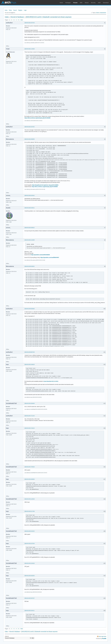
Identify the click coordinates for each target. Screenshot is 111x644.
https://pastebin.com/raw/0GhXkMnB (40, 255)
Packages (68, 3)
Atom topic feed (102, 636)
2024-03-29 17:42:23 (29, 428)
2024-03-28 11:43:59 (29, 49)
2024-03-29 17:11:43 (29, 416)
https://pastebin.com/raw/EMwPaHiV (50, 257)
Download (106, 3)
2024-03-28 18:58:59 (29, 139)
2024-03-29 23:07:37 (29, 598)
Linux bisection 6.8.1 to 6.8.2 (51, 381)
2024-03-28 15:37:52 (29, 127)
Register (20, 10)
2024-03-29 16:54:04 (29, 403)
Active (97, 13)
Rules (10, 10)
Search (15, 10)
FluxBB (104, 639)
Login (25, 10)
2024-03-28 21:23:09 (29, 240)
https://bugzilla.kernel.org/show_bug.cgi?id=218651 (45, 185)
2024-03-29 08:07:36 (29, 352)
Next (22, 20)
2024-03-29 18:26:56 (29, 479)
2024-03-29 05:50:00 (29, 309)
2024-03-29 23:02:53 (29, 576)
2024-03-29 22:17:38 (29, 511)
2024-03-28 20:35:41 (29, 208)
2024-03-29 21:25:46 (29, 499)
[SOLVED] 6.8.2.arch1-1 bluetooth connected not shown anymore (49, 17)
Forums (75, 3)
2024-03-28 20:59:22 (29, 228)
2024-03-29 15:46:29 (29, 364)
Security (93, 3)
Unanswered (103, 13)
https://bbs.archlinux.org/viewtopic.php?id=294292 (37, 118)
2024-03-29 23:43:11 (29, 611)
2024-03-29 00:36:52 (29, 266)
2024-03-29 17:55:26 (29, 467)
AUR (99, 3)
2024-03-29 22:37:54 (29, 544)
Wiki (81, 3)
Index (6, 10)
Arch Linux (9, 2)
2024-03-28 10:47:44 (29, 23)
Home (61, 3)
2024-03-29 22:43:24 (29, 563)
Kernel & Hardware (17, 17)
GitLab (87, 3)
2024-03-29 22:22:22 (29, 531)
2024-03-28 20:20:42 (29, 195)
